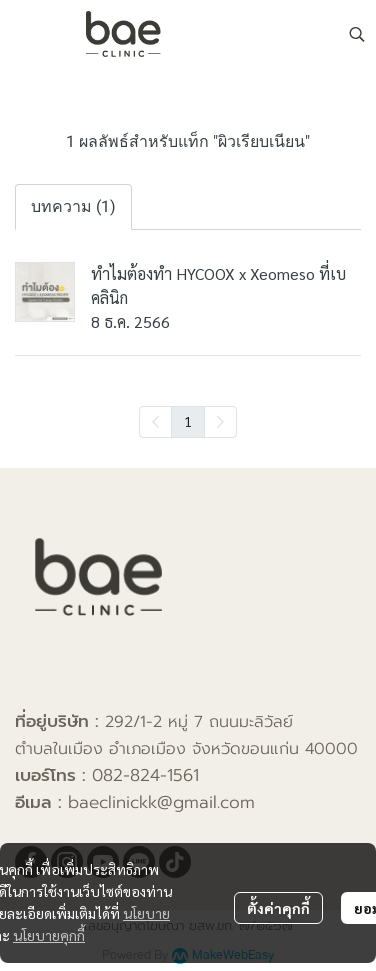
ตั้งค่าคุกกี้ (278, 908)
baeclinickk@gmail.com (161, 802)
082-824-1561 (145, 775)
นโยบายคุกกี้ (49, 935)
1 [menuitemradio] (188, 421)
